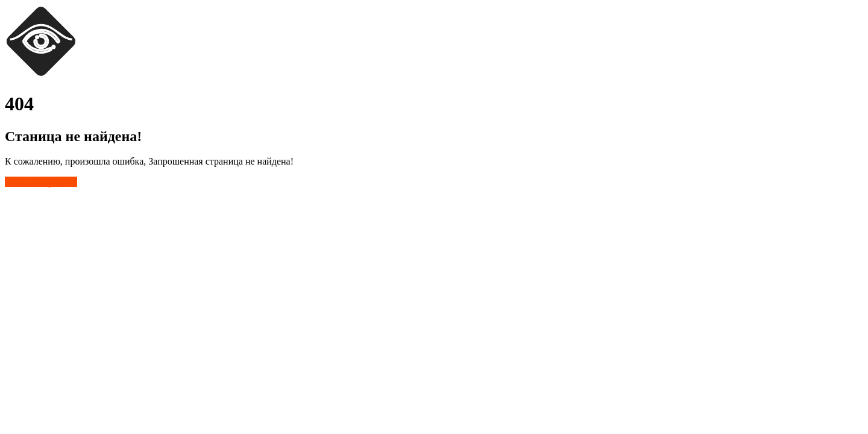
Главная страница (41, 182)
